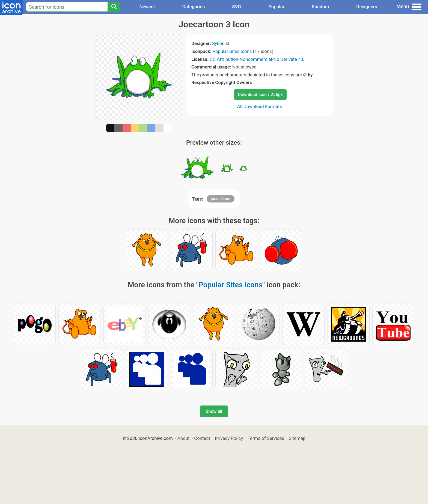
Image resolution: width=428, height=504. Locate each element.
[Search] (114, 7)
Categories (194, 7)
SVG (237, 7)
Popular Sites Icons (232, 51)
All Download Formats (260, 106)
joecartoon (221, 199)
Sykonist (221, 43)
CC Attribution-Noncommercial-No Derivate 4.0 (257, 59)
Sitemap (297, 438)
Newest (147, 7)
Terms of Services (266, 438)
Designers (367, 7)
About (184, 438)
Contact (202, 438)
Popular (276, 7)
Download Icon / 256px (260, 95)
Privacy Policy (229, 438)
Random (320, 7)
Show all (214, 411)
